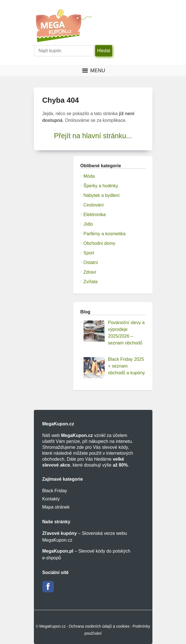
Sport (89, 253)
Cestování (94, 205)
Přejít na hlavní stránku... (93, 136)
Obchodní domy (99, 243)
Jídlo (88, 224)
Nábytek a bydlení (102, 195)
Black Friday (55, 491)
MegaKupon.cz (52, 626)
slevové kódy (115, 447)
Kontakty (51, 499)
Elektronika (95, 215)
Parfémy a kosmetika (105, 234)
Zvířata (91, 282)
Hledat (104, 51)
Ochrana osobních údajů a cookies (99, 626)
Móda (89, 176)
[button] (98, 71)
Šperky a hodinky (101, 186)
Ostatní (91, 262)
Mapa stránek (56, 507)
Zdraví (90, 272)
